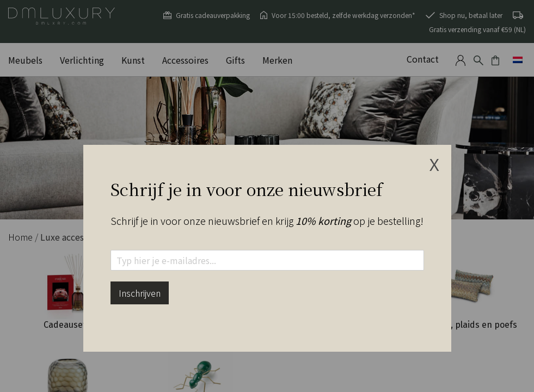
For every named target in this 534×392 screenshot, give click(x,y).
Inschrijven (140, 293)
